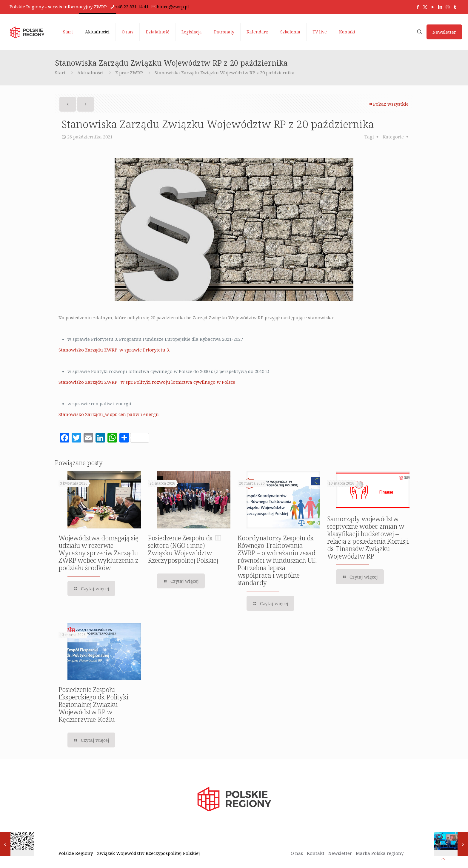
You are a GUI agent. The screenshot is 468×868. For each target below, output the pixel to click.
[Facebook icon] (418, 7)
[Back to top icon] (443, 859)
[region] (78, 821)
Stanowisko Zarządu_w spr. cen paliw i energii (109, 414)
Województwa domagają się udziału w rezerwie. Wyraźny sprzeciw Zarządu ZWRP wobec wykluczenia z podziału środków (98, 553)
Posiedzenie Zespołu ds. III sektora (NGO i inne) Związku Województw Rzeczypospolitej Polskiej (185, 549)
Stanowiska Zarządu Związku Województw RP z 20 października (225, 73)
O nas (297, 853)
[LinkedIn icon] (440, 7)
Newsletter (444, 32)
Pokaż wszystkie (389, 104)
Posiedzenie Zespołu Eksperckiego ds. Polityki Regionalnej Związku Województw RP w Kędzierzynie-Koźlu (93, 704)
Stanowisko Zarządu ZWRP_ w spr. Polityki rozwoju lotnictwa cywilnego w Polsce (147, 382)
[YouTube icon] (433, 7)
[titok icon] (455, 7)
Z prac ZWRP (129, 73)
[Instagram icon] (448, 7)
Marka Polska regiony (380, 853)
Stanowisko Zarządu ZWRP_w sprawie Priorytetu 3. (114, 350)
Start (60, 73)
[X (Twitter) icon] (425, 7)
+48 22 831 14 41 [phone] (132, 7)
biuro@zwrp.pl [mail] (173, 7)
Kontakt (316, 853)
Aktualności (90, 73)
